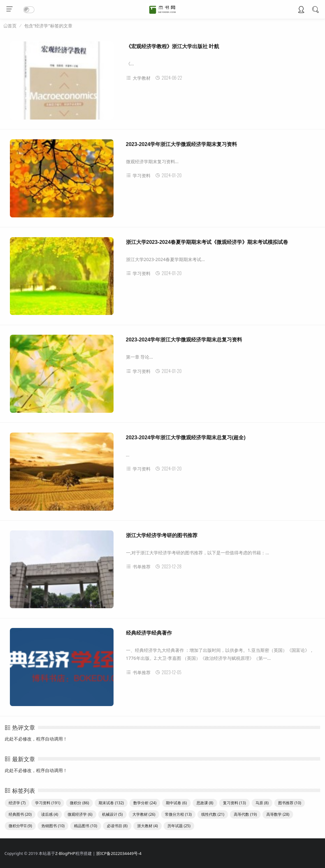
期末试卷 (111, 803)
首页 (12, 26)
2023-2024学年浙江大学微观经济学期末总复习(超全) (186, 438)
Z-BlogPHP (65, 853)
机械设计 (112, 814)
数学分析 (145, 803)
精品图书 (85, 826)
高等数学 (278, 814)
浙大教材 (148, 826)
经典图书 (20, 814)
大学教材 (138, 78)
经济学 (17, 803)
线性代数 (213, 814)
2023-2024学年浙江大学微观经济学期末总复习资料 (184, 340)
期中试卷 (176, 803)
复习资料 (234, 803)
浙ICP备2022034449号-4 (119, 853)
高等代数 (245, 814)
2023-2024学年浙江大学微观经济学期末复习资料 (182, 144)
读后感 (50, 814)
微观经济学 (80, 814)
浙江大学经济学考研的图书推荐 (162, 535)
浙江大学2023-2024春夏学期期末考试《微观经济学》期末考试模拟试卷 (207, 242)
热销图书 (53, 826)
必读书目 (117, 826)
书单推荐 (138, 567)
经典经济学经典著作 (149, 633)
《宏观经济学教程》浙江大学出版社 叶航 (173, 46)
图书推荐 (290, 803)
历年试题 (179, 826)
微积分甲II (20, 826)
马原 (262, 803)
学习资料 (138, 175)
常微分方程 (178, 814)
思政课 (205, 803)
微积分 (79, 803)
